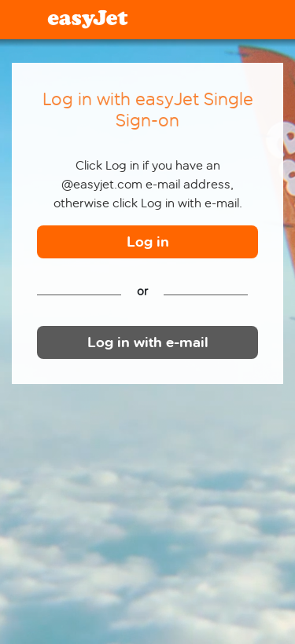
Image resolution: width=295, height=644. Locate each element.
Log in (148, 242)
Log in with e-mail (148, 343)
